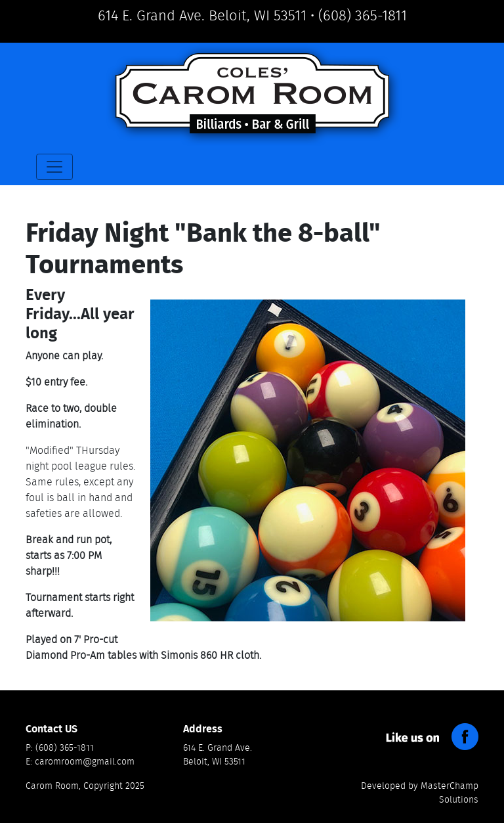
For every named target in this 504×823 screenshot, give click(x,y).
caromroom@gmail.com (85, 762)
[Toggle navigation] (54, 167)
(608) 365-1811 (363, 16)
